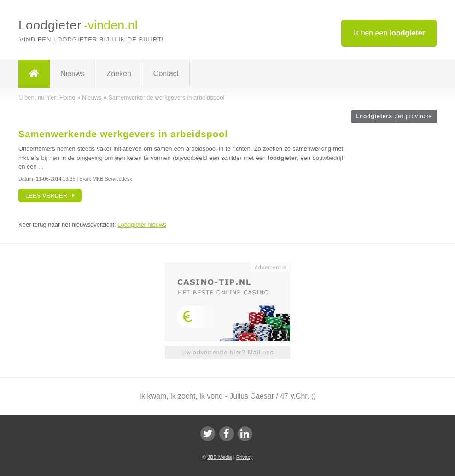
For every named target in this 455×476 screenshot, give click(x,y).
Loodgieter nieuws (142, 225)
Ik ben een (389, 33)
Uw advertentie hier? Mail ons (227, 352)
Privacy (245, 457)
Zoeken (119, 73)
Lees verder (50, 196)
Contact (166, 73)
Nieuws (72, 73)
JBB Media (219, 457)
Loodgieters (394, 116)
